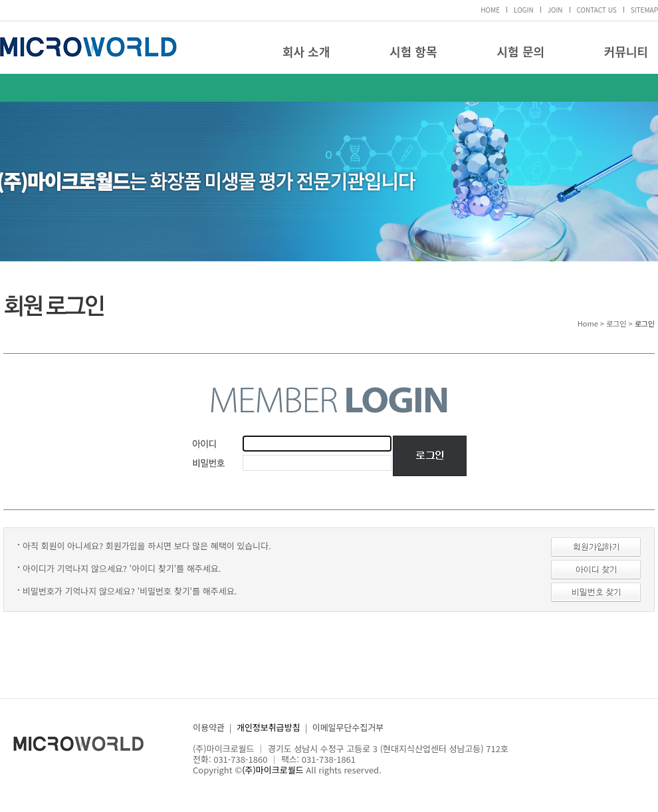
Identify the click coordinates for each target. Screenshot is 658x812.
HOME (490, 10)
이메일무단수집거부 (348, 727)
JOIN (555, 10)
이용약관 (209, 727)
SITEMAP (644, 10)
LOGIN (524, 10)
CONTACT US (597, 10)
